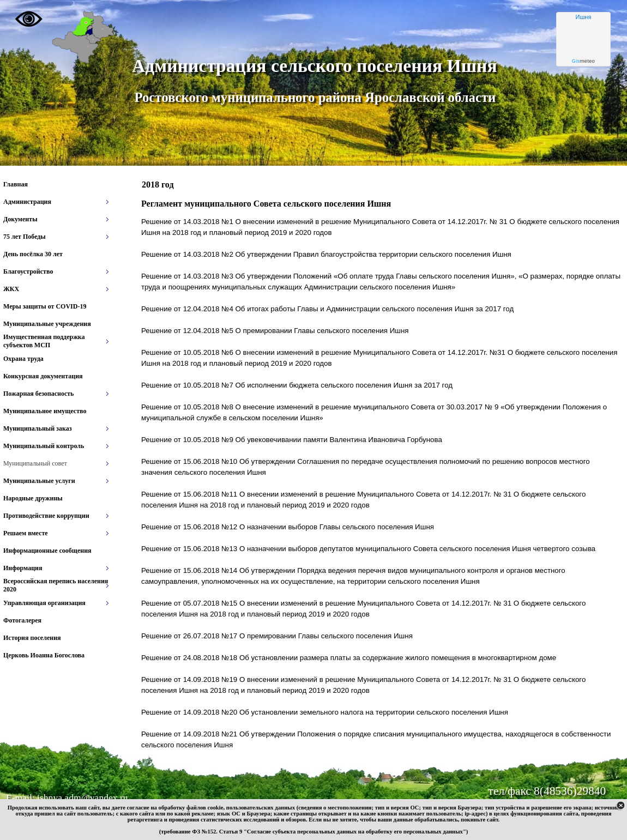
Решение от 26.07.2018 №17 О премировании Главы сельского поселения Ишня (277, 636)
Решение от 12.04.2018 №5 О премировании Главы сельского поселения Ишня (275, 331)
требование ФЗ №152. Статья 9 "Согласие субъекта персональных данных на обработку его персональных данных (312, 832)
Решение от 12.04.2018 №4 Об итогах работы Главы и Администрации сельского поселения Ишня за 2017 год (327, 309)
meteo (584, 61)
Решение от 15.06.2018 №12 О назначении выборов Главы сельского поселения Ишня (288, 527)
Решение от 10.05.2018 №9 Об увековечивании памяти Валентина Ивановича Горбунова (292, 440)
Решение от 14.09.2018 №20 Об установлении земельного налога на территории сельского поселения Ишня (325, 712)
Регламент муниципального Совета (266, 204)
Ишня (584, 17)
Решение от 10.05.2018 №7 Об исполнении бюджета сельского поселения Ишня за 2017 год (297, 385)
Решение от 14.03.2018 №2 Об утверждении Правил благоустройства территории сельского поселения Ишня (326, 254)
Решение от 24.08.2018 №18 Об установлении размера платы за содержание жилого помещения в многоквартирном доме (349, 658)
